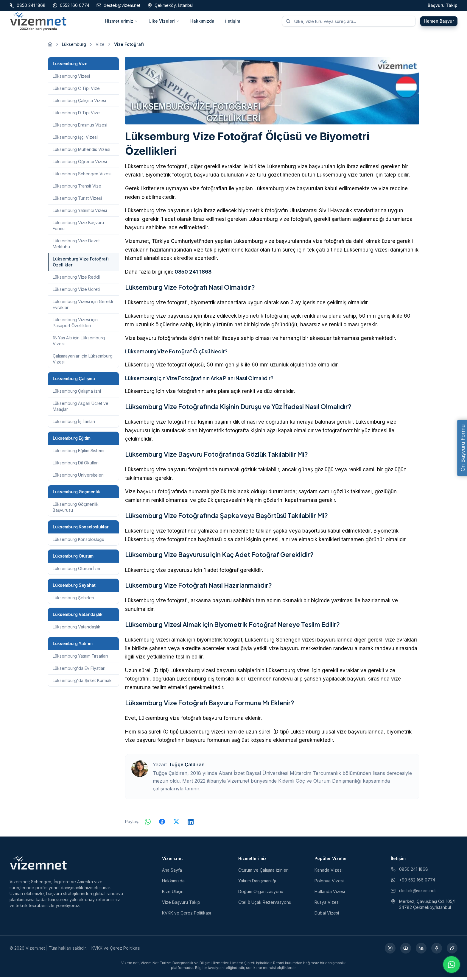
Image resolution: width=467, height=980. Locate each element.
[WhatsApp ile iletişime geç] (452, 965)
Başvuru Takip (443, 5)
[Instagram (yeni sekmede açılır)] (390, 951)
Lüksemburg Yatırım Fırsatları (80, 659)
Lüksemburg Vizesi (71, 79)
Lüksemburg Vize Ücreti (76, 292)
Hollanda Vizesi (330, 894)
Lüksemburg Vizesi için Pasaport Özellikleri (75, 325)
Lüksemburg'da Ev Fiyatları (79, 671)
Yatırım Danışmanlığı (257, 883)
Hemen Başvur (439, 22)
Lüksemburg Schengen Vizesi (82, 176)
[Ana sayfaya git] (50, 47)
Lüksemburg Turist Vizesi (77, 201)
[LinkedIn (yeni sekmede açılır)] (421, 951)
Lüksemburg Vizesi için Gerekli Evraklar (83, 307)
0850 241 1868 (193, 274)
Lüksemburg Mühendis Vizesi (81, 152)
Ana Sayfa (172, 873)
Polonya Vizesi (329, 883)
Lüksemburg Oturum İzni (76, 571)
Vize (100, 47)
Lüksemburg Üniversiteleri (78, 478)
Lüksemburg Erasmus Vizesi (80, 128)
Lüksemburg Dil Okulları (76, 465)
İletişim (233, 22)
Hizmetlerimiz (122, 22)
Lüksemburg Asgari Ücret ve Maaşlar (81, 409)
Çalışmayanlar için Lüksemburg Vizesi (83, 362)
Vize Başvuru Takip (181, 905)
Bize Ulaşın (173, 894)
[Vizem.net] (39, 865)
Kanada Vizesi (329, 873)
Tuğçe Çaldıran (187, 767)
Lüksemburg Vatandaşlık (77, 629)
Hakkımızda (202, 22)
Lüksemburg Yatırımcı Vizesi (80, 213)
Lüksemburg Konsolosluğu (78, 542)
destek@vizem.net (413, 893)
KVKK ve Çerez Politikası (186, 916)
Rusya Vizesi (327, 905)
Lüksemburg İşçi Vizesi (75, 140)
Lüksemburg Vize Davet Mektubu (76, 246)
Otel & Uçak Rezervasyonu (265, 905)
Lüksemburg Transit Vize (77, 189)
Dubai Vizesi (327, 916)
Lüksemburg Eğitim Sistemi (78, 453)
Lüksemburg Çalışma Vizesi (79, 103)
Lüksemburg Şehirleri (73, 600)
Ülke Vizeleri (164, 22)
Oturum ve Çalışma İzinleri (263, 873)
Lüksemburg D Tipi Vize (76, 115)
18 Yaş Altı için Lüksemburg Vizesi (79, 343)
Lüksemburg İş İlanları (74, 424)
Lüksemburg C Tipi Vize (76, 91)
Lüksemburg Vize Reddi (76, 280)
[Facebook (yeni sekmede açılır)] (437, 951)
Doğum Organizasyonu (261, 894)
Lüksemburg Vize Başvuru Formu (78, 228)
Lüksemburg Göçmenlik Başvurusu (76, 510)
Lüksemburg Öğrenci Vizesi (80, 164)
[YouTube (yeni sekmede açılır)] (406, 951)
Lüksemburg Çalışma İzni (77, 394)
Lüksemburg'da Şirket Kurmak (82, 683)
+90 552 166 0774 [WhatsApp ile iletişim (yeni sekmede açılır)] (413, 883)
